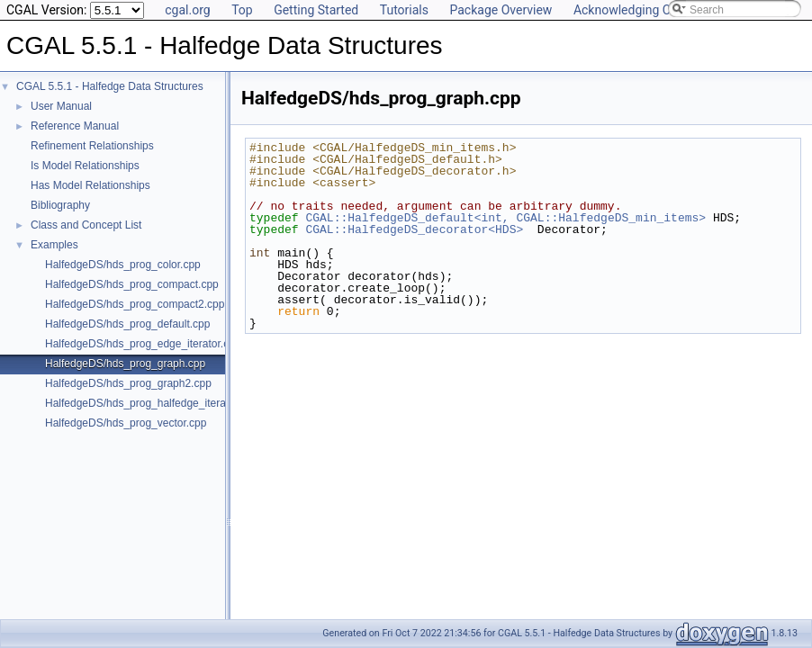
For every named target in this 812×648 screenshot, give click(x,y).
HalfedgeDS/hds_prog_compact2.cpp (135, 304)
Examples (54, 245)
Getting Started (316, 10)
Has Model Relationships (90, 185)
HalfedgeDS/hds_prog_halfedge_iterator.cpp (152, 403)
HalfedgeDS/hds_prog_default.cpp (127, 324)
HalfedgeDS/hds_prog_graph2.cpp (128, 383)
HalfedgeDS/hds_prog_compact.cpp (132, 284)
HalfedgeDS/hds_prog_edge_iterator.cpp (143, 344)
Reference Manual (75, 126)
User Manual (61, 106)
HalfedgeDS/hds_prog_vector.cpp (126, 423)
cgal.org (187, 10)
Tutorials (404, 10)
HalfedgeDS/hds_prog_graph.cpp (125, 364)
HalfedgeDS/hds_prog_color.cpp (123, 265)
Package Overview (501, 10)
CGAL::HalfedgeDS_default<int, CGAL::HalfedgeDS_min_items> (505, 218)
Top (242, 10)
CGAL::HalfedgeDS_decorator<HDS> (414, 229)
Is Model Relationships (85, 166)
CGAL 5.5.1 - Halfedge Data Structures (110, 86)
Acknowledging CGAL (634, 10)
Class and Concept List (86, 225)
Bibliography (60, 205)
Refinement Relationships (92, 146)
